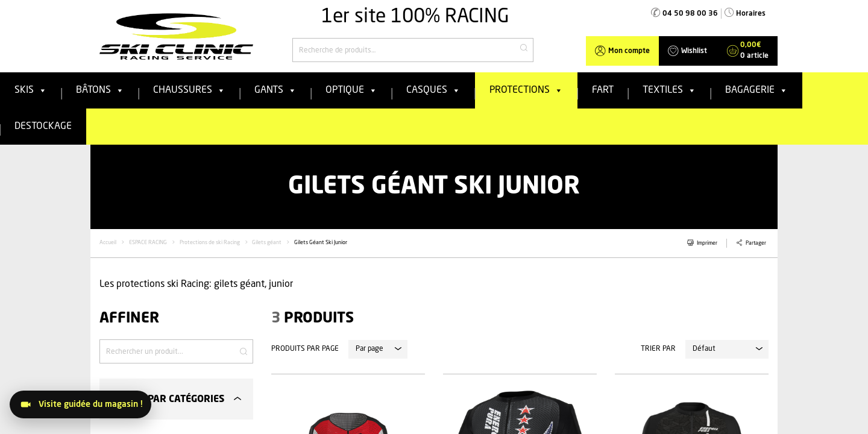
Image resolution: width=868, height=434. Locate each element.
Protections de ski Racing (210, 243)
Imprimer (707, 243)
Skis (31, 90)
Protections (526, 90)
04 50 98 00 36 (690, 14)
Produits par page (305, 349)
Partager (756, 243)
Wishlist (694, 51)
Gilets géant (267, 243)
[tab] (176, 399)
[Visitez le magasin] (80, 404)
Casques (433, 90)
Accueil (108, 243)
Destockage (43, 127)
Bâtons (100, 90)
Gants (275, 90)
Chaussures (189, 90)
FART (603, 90)
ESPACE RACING (148, 243)
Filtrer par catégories (166, 400)
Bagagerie (756, 90)
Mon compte (629, 51)
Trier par (658, 349)
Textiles (669, 90)
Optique (351, 90)
